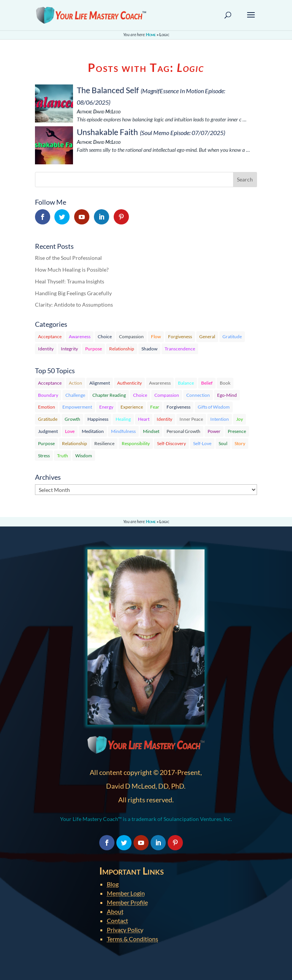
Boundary (48, 395)
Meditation (93, 431)
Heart (144, 419)
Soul (223, 443)
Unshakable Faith (107, 132)
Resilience (104, 443)
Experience (132, 407)
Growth (72, 419)
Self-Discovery (171, 443)
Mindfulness (123, 431)
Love (70, 431)
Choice (105, 336)
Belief (207, 383)
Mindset (151, 431)
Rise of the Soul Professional (68, 258)
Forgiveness (180, 336)
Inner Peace (191, 419)
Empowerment (77, 407)
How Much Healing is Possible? (72, 270)
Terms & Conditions (133, 939)
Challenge (75, 395)
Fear (155, 407)
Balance (186, 383)
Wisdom (84, 456)
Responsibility (136, 443)
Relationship (122, 349)
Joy (240, 419)
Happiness (98, 419)
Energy (106, 407)
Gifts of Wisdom (214, 407)
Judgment (48, 431)
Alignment (100, 383)
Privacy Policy (125, 930)
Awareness (80, 336)
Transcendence (180, 349)
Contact (117, 920)
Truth (63, 456)
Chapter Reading (109, 395)
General (207, 336)
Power (214, 431)
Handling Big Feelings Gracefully (73, 293)
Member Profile (127, 902)
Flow (156, 336)
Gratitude (232, 336)
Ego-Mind (227, 395)
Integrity (69, 349)
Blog (113, 884)
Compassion (131, 336)
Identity (46, 349)
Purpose (94, 349)
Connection (198, 395)
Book (225, 383)
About (115, 911)
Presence (237, 431)
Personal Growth (183, 431)
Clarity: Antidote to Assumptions (74, 305)
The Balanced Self (108, 90)
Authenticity (129, 383)
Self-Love (202, 443)
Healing (123, 419)
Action (75, 383)
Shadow (149, 349)
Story (240, 443)
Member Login (126, 893)
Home (151, 34)
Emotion (47, 407)
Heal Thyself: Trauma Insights (70, 281)
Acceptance (50, 336)
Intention (220, 419)
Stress (44, 456)
